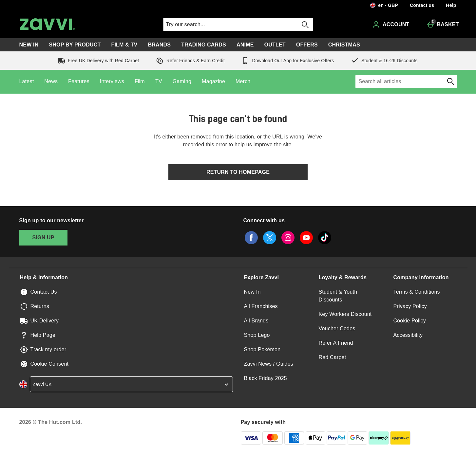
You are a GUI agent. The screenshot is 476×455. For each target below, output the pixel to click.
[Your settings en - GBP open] (384, 5)
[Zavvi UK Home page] (76, 24)
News (51, 81)
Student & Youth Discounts (338, 296)
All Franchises (261, 306)
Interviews (112, 81)
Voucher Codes (337, 328)
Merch (243, 81)
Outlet (275, 45)
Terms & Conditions (417, 292)
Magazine (213, 81)
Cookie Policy (410, 321)
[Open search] (305, 25)
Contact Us (44, 292)
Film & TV (124, 45)
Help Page (43, 335)
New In (29, 45)
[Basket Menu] (443, 25)
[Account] (391, 25)
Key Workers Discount (345, 314)
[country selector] (131, 384)
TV (159, 81)
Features (79, 81)
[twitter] (270, 238)
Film (140, 81)
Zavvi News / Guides (269, 364)
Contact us (422, 5)
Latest (27, 81)
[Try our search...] (224, 25)
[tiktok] (325, 238)
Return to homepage (238, 172)
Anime (245, 45)
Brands (160, 45)
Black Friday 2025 (266, 378)
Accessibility (408, 335)
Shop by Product (75, 45)
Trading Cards (204, 45)
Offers (307, 45)
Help (451, 5)
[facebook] (251, 238)
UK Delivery (45, 321)
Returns (40, 306)
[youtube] (306, 238)
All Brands (256, 321)
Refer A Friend (336, 343)
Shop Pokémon (262, 349)
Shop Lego (257, 335)
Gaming (182, 81)
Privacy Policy (410, 306)
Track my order (48, 349)
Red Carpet (333, 357)
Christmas (344, 45)
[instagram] (288, 238)
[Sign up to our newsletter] (43, 238)
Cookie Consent (50, 364)
